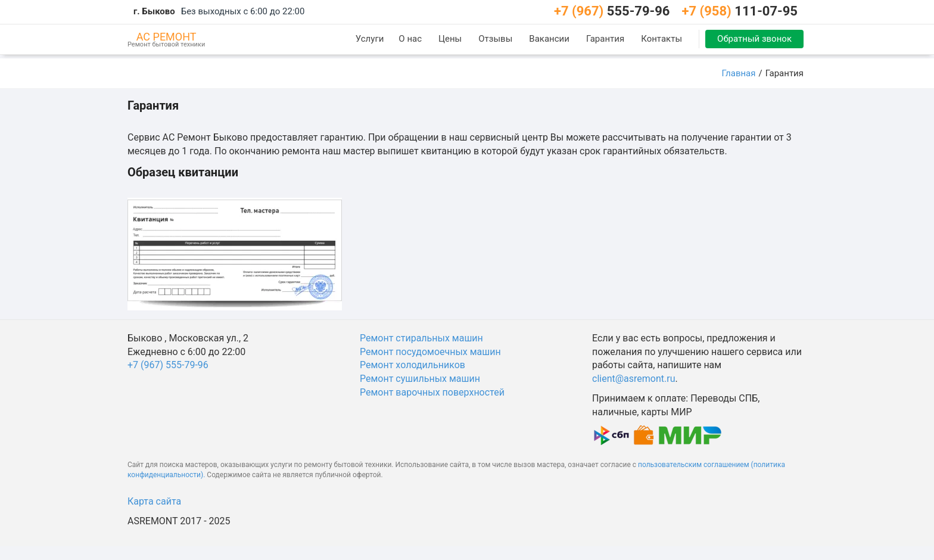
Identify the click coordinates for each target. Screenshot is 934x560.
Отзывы (495, 39)
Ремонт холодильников (412, 365)
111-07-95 (740, 11)
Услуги (370, 39)
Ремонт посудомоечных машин (430, 352)
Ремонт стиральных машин (421, 338)
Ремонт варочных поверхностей (432, 392)
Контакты (661, 39)
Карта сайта (154, 501)
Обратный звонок (754, 39)
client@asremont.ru (633, 379)
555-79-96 (612, 11)
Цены (450, 39)
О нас (410, 39)
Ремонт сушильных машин (420, 379)
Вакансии (549, 39)
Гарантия (605, 39)
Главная (738, 73)
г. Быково (154, 11)
